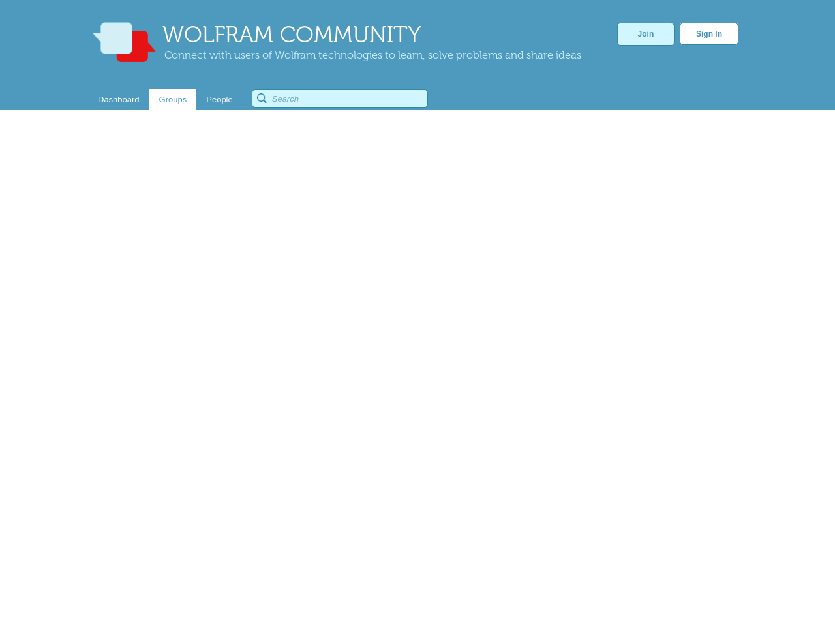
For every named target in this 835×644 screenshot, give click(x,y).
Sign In (709, 34)
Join (646, 34)
